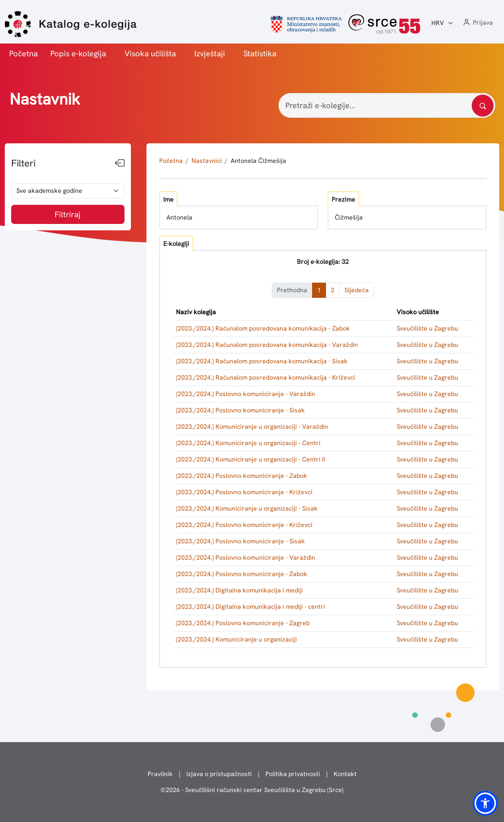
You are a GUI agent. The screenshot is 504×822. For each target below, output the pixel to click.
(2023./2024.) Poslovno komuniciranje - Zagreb (243, 623)
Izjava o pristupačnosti (219, 774)
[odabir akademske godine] (68, 191)
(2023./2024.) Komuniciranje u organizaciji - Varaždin (252, 427)
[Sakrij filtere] (120, 163)
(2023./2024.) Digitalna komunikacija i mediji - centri (251, 607)
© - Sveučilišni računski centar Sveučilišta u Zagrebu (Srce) (252, 790)
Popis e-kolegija (78, 53)
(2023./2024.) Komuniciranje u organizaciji (236, 639)
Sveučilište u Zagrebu (427, 328)
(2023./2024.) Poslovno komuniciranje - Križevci (244, 492)
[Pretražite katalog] (483, 106)
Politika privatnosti (293, 774)
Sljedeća (357, 290)
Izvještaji (210, 53)
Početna (24, 53)
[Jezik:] (443, 23)
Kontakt (345, 774)
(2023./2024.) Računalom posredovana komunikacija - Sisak (262, 361)
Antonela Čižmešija (258, 161)
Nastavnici (207, 161)
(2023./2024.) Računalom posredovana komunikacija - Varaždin (267, 345)
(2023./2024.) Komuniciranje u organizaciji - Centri (248, 443)
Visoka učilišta (150, 53)
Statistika (260, 53)
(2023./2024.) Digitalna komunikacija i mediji (239, 590)
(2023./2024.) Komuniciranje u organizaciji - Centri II (251, 459)
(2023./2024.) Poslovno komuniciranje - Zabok (242, 476)
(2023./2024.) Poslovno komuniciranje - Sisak (240, 410)
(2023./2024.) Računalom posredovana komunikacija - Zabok (263, 328)
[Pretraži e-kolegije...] (387, 105)
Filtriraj (68, 214)
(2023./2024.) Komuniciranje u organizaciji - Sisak (247, 508)
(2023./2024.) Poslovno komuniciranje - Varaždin (246, 394)
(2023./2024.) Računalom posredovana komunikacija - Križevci (266, 377)
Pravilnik (160, 774)
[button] (477, 23)
